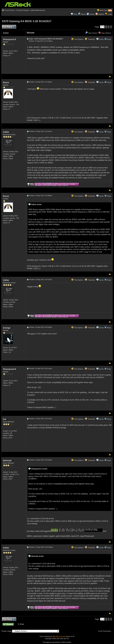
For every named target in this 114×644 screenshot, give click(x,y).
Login (110, 14)
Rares (7, 82)
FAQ (75, 14)
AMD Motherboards (38, 10)
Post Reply (9, 27)
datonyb (8, 460)
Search (83, 14)
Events (91, 14)
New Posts (104, 10)
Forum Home (9, 10)
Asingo (8, 328)
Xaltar (7, 132)
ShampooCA (10, 39)
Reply (109, 39)
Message (31, 33)
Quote (101, 39)
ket (5, 419)
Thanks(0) (90, 39)
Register (101, 14)
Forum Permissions (105, 631)
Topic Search (91, 33)
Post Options (77, 39)
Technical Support (22, 10)
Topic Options (105, 33)
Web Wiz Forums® (59, 636)
